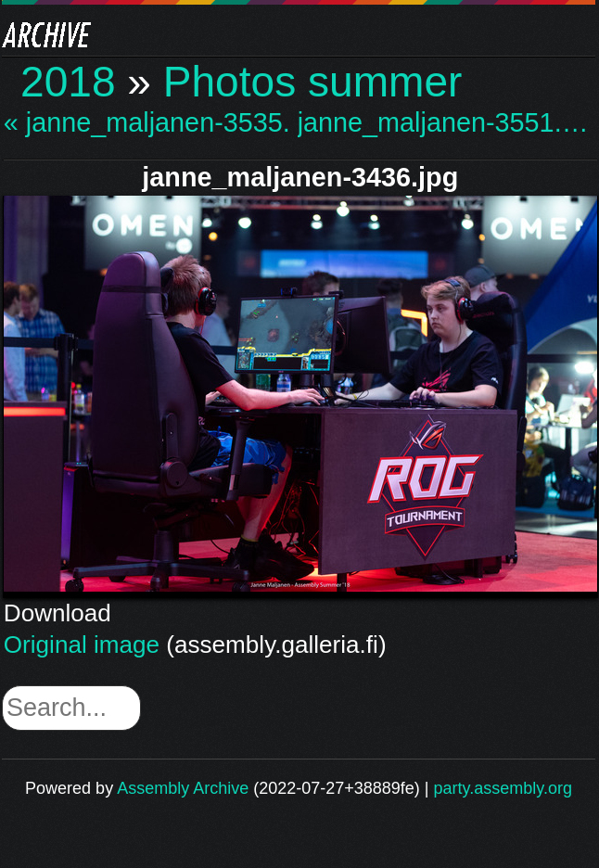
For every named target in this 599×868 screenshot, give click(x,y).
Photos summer (313, 82)
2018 (68, 82)
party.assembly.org (503, 788)
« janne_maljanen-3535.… (148, 123)
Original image (82, 645)
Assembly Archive (183, 788)
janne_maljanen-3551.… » (442, 123)
